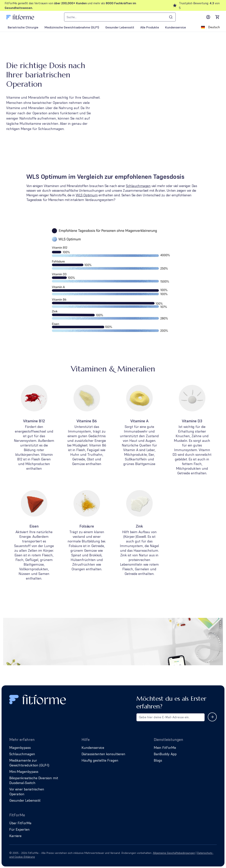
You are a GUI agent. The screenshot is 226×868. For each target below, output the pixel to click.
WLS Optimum (87, 195)
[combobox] (120, 17)
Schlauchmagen (138, 186)
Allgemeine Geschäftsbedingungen (174, 853)
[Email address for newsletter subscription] (171, 717)
